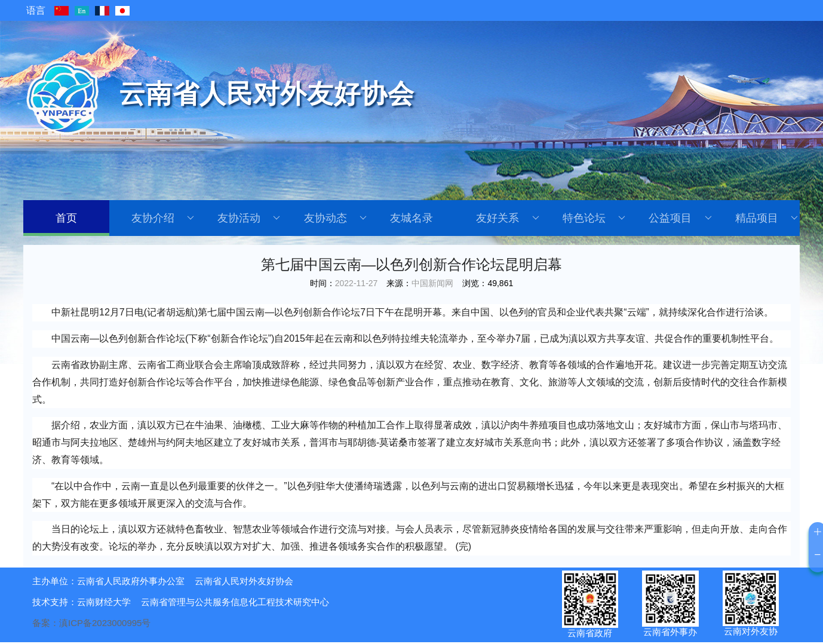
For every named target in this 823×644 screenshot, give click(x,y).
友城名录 (411, 218)
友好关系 (507, 218)
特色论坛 (594, 218)
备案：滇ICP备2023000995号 (91, 623)
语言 (36, 10)
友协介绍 (163, 218)
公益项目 (680, 218)
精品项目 (767, 218)
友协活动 (249, 218)
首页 (66, 218)
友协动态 (335, 218)
